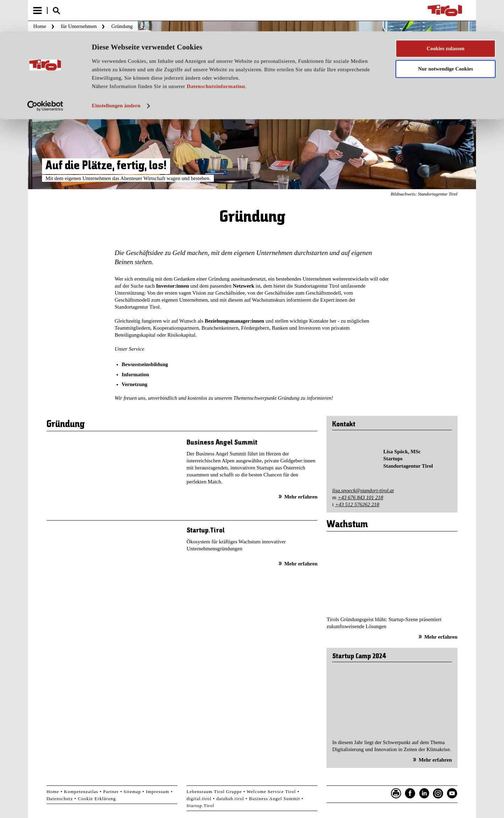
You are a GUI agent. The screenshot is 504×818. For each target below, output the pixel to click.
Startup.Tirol (206, 531)
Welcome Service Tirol (271, 792)
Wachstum (347, 525)
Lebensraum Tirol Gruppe (214, 792)
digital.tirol (199, 799)
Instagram (438, 793)
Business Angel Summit (222, 443)
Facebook (410, 793)
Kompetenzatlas (81, 792)
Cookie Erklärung (97, 799)
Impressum (158, 792)
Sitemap (132, 792)
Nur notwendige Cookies (445, 38)
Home (53, 792)
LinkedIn (424, 793)
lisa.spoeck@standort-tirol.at (363, 490)
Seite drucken (396, 793)
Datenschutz (60, 799)
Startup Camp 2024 (359, 656)
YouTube (452, 793)
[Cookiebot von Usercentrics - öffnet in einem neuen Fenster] (45, 75)
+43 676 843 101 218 (360, 497)
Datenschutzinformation (216, 55)
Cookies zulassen (446, 17)
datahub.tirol (230, 799)
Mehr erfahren (301, 497)
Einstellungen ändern (116, 75)
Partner (111, 792)
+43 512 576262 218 (357, 504)
